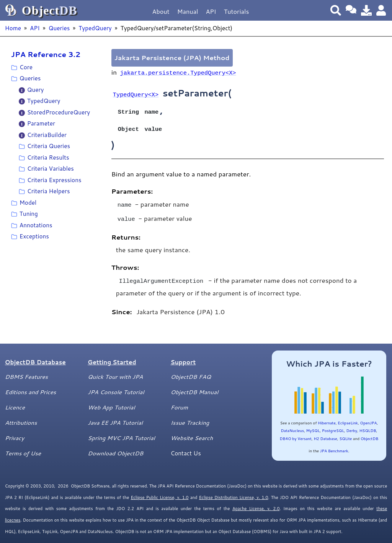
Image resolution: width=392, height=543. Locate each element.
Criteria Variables (51, 168)
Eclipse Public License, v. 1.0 (159, 492)
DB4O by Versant (296, 433)
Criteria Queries (49, 146)
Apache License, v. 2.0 (256, 503)
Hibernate (327, 417)
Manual (188, 11)
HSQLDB (368, 425)
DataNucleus (292, 425)
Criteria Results (48, 157)
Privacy (15, 432)
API (211, 11)
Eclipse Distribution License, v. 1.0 (234, 492)
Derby (352, 425)
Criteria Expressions (54, 180)
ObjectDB (369, 433)
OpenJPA (369, 417)
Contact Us (185, 448)
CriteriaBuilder (47, 135)
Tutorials (237, 11)
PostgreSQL (333, 425)
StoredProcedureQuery (59, 112)
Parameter (41, 123)
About (161, 11)
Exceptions (34, 236)
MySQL (313, 425)
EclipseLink (348, 417)
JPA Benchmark (334, 445)
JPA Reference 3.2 (46, 54)
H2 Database (325, 433)
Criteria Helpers (49, 191)
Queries (59, 28)
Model (28, 202)
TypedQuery (95, 28)
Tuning (29, 214)
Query (36, 90)
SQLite (345, 433)
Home (13, 28)
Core (26, 67)
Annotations (36, 225)
